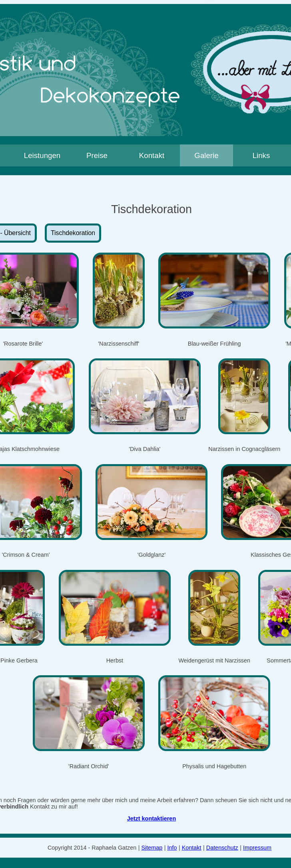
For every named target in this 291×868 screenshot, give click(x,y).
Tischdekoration (73, 233)
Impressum (257, 848)
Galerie (206, 155)
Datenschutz (222, 848)
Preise (97, 155)
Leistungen (42, 155)
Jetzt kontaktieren (151, 819)
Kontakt (152, 155)
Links (261, 155)
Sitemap (152, 848)
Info (172, 848)
